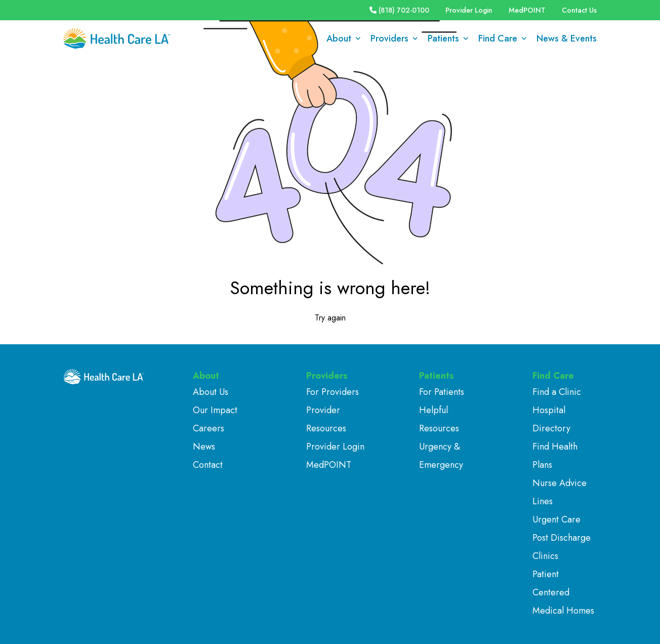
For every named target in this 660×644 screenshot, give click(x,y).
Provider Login (469, 10)
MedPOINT (527, 10)
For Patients (442, 392)
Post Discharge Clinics (562, 547)
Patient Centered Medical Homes (563, 592)
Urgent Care (556, 519)
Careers (209, 428)
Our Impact (215, 410)
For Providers (333, 392)
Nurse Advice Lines (560, 492)
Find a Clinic (557, 392)
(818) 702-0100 (399, 10)
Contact (208, 465)
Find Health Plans (555, 456)
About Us (211, 392)
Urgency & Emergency (441, 456)
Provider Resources (326, 419)
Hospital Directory (551, 419)
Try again (330, 318)
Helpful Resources (439, 419)
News (204, 447)
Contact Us (579, 10)
